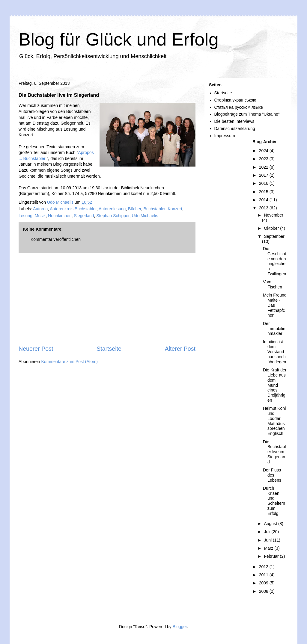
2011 (264, 575)
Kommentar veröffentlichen (56, 239)
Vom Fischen (273, 284)
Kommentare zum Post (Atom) (70, 362)
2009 (264, 583)
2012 (264, 567)
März (269, 548)
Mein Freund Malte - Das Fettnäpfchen (275, 305)
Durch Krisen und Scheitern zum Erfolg (274, 501)
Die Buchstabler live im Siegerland (274, 452)
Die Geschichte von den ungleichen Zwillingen (274, 261)
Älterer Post (180, 349)
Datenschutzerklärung (235, 129)
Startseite (109, 349)
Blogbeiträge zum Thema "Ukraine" (247, 114)
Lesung (25, 216)
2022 (264, 167)
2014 (264, 200)
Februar (272, 556)
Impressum (225, 136)
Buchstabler (154, 209)
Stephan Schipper (113, 216)
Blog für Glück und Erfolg (119, 39)
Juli (268, 532)
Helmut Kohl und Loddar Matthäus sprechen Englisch (274, 421)
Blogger (180, 627)
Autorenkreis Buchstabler (73, 209)
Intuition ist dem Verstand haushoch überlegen (274, 352)
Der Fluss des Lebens (272, 475)
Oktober (272, 228)
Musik (40, 216)
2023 (264, 159)
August (271, 524)
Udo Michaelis (145, 216)
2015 (264, 192)
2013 (264, 208)
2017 (264, 175)
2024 (264, 151)
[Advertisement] (107, 299)
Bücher (135, 209)
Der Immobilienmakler (274, 329)
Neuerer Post (36, 349)
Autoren (40, 209)
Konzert (175, 209)
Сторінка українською (235, 100)
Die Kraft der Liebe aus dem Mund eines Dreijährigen (275, 385)
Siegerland (84, 216)
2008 (264, 591)
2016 (264, 183)
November (274, 215)
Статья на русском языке (239, 107)
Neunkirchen (60, 216)
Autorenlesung (112, 209)
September (274, 236)
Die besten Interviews (234, 121)
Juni (268, 540)
